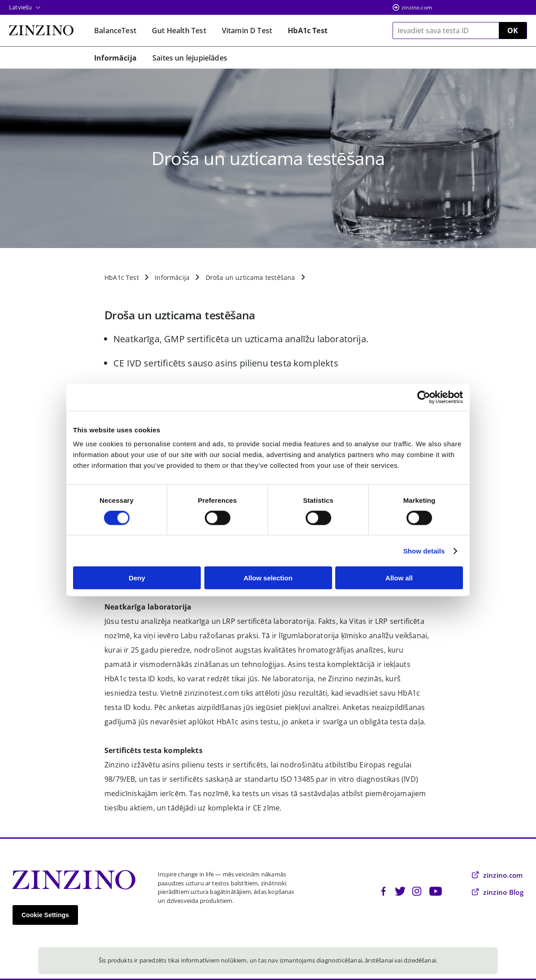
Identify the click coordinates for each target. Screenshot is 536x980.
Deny (137, 578)
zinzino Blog (498, 892)
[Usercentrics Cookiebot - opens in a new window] (424, 397)
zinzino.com (417, 7)
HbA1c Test (122, 277)
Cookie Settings (45, 915)
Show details (424, 551)
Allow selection (268, 578)
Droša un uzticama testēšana (251, 277)
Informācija (172, 277)
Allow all (399, 578)
